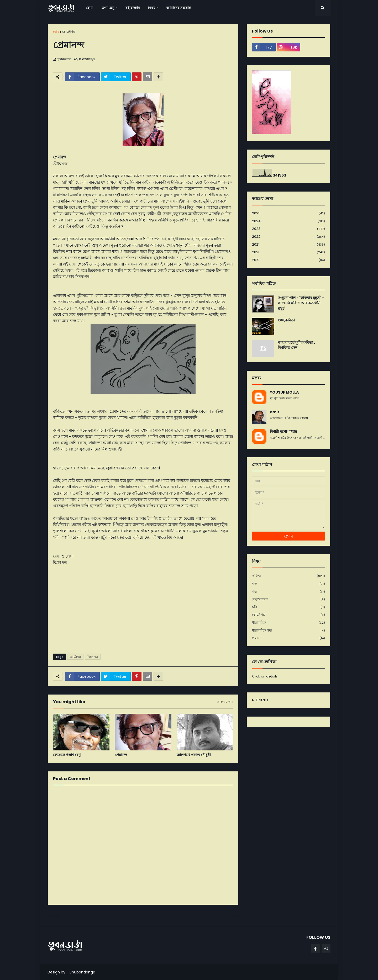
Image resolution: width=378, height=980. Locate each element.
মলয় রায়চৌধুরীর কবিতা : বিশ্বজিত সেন (296, 345)
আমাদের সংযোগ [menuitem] (179, 8)
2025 (288, 213)
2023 (288, 229)
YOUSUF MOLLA (284, 392)
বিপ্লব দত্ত (93, 657)
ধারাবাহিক (288, 623)
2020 (288, 252)
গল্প (288, 592)
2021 (288, 245)
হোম (56, 32)
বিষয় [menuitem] (151, 8)
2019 (288, 260)
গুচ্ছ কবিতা (286, 320)
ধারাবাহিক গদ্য (288, 631)
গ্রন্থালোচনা (288, 599)
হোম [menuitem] (89, 8)
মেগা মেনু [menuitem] (107, 8)
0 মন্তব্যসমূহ (87, 59)
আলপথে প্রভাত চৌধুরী (194, 755)
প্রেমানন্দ (121, 755)
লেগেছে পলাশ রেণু (67, 755)
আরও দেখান (225, 702)
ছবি (288, 607)
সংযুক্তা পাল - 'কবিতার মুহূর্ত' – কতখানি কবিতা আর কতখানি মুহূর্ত (301, 303)
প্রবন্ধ (288, 638)
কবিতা (288, 576)
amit (275, 412)
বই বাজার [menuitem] (133, 8)
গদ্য (288, 584)
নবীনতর (56, 915)
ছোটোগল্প (69, 32)
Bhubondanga (82, 972)
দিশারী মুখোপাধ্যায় (283, 432)
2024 (288, 221)
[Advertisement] (143, 609)
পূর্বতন (232, 915)
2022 (288, 237)
